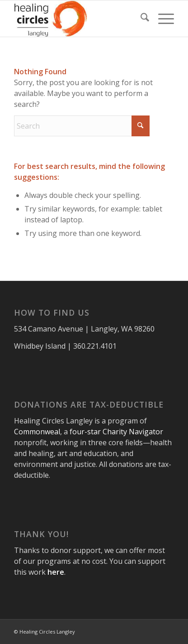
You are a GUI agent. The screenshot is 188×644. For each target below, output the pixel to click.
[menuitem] (140, 19)
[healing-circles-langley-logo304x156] (78, 19)
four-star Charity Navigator (116, 432)
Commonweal (37, 432)
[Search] (140, 19)
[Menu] (162, 19)
